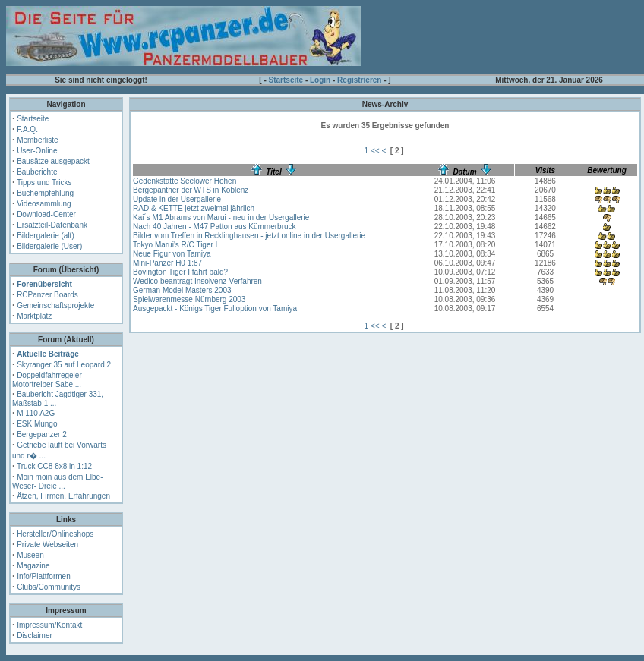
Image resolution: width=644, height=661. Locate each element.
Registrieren (359, 80)
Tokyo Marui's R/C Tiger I (175, 245)
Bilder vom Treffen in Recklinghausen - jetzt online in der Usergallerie (249, 236)
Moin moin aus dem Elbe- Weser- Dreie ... (58, 482)
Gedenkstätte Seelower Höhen (185, 181)
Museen (30, 555)
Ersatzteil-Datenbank (52, 225)
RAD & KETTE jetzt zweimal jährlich (194, 208)
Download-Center (46, 214)
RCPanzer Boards (47, 295)
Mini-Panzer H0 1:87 (167, 263)
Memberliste (37, 140)
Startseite (286, 80)
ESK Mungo (37, 424)
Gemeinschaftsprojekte (55, 305)
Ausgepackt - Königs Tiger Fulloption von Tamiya (215, 308)
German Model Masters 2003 (182, 290)
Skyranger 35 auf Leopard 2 (64, 365)
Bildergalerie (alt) (46, 236)
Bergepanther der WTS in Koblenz (191, 190)
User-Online (37, 151)
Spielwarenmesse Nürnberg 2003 (189, 299)
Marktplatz (34, 316)
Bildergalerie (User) (49, 246)
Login (320, 80)
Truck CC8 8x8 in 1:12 (54, 466)
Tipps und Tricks (44, 183)
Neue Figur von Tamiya (172, 254)
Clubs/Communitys (49, 587)
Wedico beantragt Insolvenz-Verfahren (197, 281)
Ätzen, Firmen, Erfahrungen (63, 496)
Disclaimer (35, 636)
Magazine (33, 566)
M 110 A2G (36, 413)
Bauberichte (37, 172)
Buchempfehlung (45, 193)
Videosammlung (44, 204)
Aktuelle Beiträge (48, 354)
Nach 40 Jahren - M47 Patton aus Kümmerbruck (215, 227)
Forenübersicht (44, 284)
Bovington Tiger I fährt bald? (180, 272)
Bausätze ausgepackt (53, 161)
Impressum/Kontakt (49, 625)
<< (375, 151)
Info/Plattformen (44, 576)
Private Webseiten (47, 545)
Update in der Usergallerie (177, 199)
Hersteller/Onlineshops (55, 534)
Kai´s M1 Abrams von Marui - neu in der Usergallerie (221, 217)
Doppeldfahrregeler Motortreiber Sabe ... (47, 380)
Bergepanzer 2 (42, 434)
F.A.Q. (27, 129)
